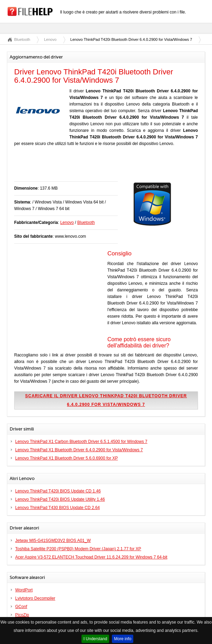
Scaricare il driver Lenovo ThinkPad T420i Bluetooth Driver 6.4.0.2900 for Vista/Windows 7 (106, 400)
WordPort (24, 590)
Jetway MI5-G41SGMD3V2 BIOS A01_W (53, 541)
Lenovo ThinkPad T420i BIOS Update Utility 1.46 (60, 499)
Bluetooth (22, 39)
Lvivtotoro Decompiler (35, 598)
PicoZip (22, 615)
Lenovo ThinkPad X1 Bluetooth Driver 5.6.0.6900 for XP (66, 458)
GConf (21, 607)
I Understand (95, 639)
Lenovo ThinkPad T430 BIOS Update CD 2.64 (57, 508)
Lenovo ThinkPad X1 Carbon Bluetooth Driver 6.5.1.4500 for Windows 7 (81, 442)
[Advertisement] (95, 167)
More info (123, 639)
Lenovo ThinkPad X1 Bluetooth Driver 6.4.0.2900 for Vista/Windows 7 (79, 450)
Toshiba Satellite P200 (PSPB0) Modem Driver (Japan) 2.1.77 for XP (78, 549)
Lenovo (50, 39)
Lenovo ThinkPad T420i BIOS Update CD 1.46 (58, 491)
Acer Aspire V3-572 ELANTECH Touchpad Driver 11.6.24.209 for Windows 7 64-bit (91, 557)
